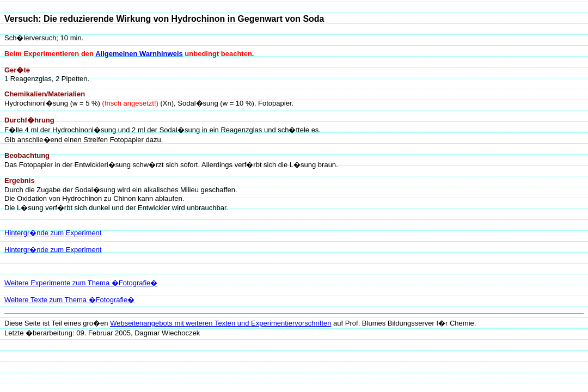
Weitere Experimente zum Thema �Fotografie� (81, 283)
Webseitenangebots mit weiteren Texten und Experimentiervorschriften (220, 323)
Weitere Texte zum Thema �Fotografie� (69, 300)
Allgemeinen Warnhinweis (139, 54)
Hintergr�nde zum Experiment (53, 233)
